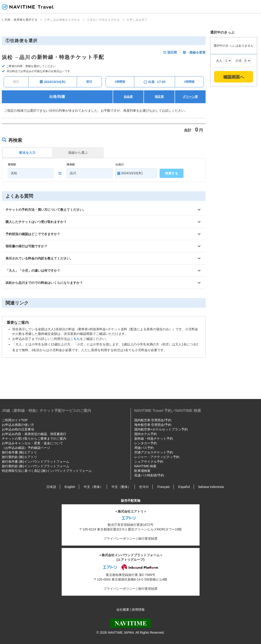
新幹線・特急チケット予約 (154, 439)
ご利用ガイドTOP (15, 420)
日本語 (51, 487)
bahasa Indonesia (211, 487)
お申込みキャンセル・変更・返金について (32, 443)
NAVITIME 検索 (145, 466)
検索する (172, 173)
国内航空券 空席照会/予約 (153, 420)
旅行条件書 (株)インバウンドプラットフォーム (36, 462)
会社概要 (123, 610)
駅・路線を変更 (194, 52)
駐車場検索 (142, 471)
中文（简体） (93, 487)
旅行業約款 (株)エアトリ (19, 457)
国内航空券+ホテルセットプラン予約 (161, 429)
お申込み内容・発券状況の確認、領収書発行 (34, 434)
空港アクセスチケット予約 (154, 452)
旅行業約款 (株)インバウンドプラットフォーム (36, 466)
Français (163, 487)
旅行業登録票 (148, 539)
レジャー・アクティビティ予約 (157, 457)
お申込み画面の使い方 (18, 425)
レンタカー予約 (146, 443)
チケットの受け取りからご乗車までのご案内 (34, 439)
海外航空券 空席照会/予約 (153, 425)
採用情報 (138, 610)
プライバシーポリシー (120, 539)
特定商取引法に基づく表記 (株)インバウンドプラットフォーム (47, 471)
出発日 (120, 165)
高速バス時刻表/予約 (149, 475)
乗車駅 (12, 165)
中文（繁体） (121, 487)
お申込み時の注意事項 (18, 429)
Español (184, 487)
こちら (75, 339)
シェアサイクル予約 (149, 462)
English (70, 487)
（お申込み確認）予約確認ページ (26, 448)
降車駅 (71, 165)
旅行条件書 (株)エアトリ (19, 452)
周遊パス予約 (144, 448)
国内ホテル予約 (146, 434)
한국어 (144, 487)
